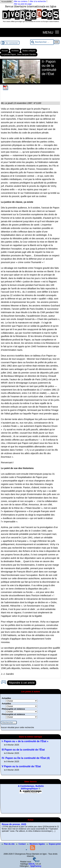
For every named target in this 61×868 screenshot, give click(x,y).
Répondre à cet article (22, 683)
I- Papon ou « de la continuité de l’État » (25, 741)
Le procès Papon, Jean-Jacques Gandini (19, 54)
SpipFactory (36, 866)
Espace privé (54, 844)
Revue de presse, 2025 (14, 824)
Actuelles (6, 698)
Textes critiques (29, 51)
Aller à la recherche (38, 1)
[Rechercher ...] (42, 42)
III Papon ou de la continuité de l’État (23, 750)
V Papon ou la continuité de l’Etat (21, 766)
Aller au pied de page (23, 4)
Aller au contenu (21, 1)
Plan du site (8, 844)
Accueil (5, 51)
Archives (15, 51)
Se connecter (12, 43)
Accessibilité (6, 2)
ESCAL (32, 864)
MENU (48, 32)
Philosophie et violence (13, 709)
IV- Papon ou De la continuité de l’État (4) (26, 758)
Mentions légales (36, 844)
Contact (21, 844)
